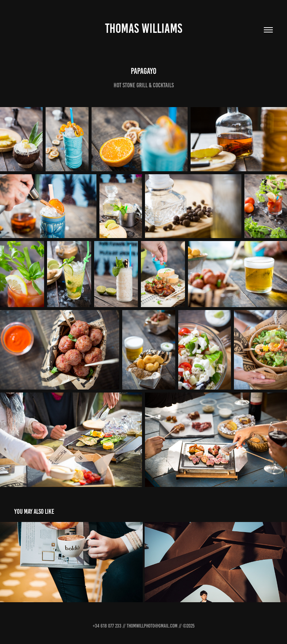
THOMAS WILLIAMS (144, 28)
